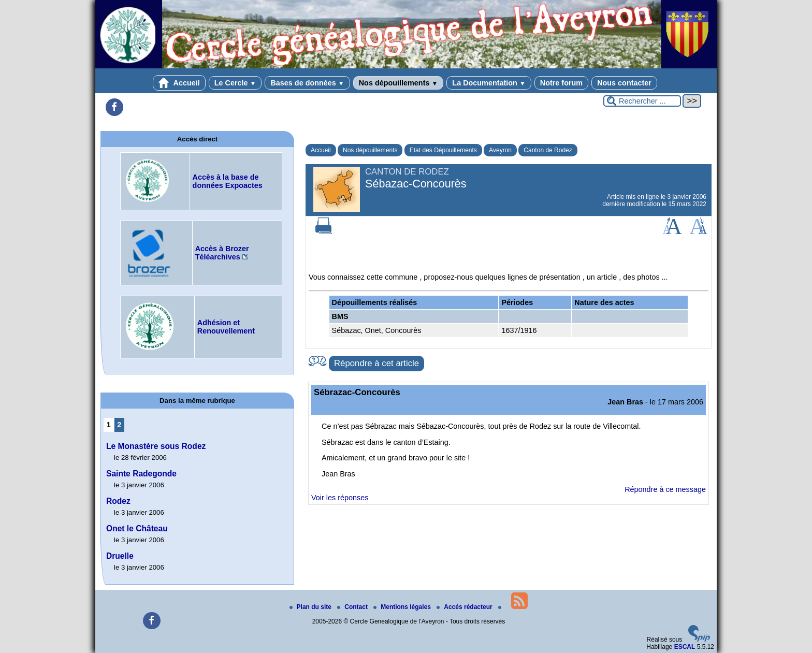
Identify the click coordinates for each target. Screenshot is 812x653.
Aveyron (500, 150)
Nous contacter (624, 83)
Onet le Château (137, 528)
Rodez (118, 501)
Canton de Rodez (548, 150)
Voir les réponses (340, 498)
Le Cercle (235, 83)
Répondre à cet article (376, 363)
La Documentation (489, 83)
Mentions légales (403, 607)
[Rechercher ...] (642, 101)
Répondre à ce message (665, 489)
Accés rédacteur (465, 607)
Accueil (179, 83)
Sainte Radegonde (141, 474)
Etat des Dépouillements (443, 150)
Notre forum (561, 83)
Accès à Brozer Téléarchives (222, 253)
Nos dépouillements (398, 83)
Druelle (120, 556)
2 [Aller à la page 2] (119, 425)
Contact (353, 607)
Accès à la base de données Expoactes (228, 181)
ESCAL (685, 647)
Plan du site (311, 607)
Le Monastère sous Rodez (156, 446)
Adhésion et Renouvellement (226, 327)
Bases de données (307, 83)
